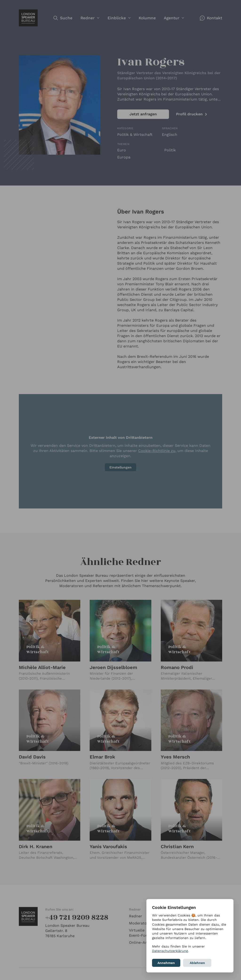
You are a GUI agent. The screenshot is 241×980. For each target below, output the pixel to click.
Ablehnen (197, 963)
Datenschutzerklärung (170, 951)
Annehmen (166, 963)
